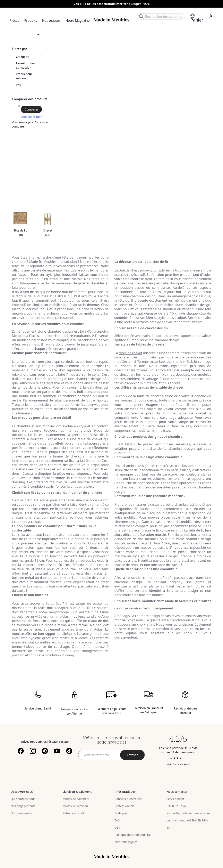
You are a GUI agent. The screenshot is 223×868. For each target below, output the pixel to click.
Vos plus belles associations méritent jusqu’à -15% (111, 4)
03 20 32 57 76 (176, 806)
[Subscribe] (132, 755)
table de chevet (130, 353)
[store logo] (111, 20)
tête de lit (70, 257)
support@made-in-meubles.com (188, 813)
